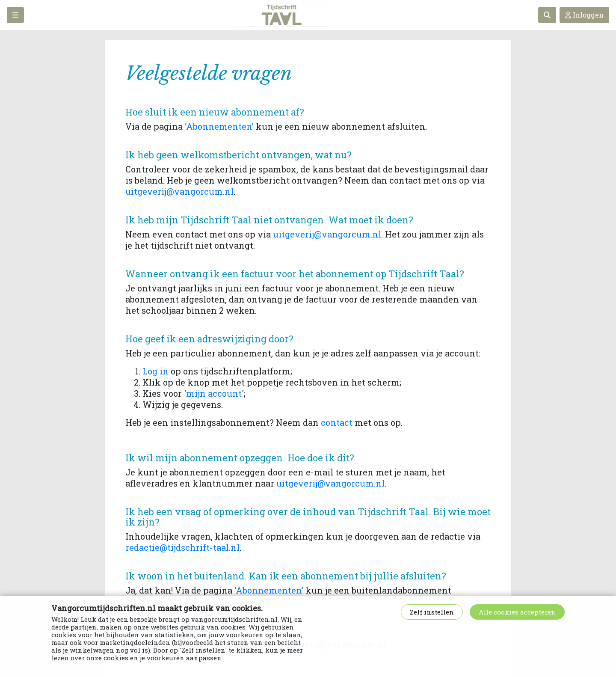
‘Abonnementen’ (219, 126)
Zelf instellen (432, 612)
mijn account (214, 393)
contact (337, 422)
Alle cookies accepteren (517, 612)
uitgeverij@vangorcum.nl (179, 191)
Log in (155, 371)
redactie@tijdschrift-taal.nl (182, 547)
